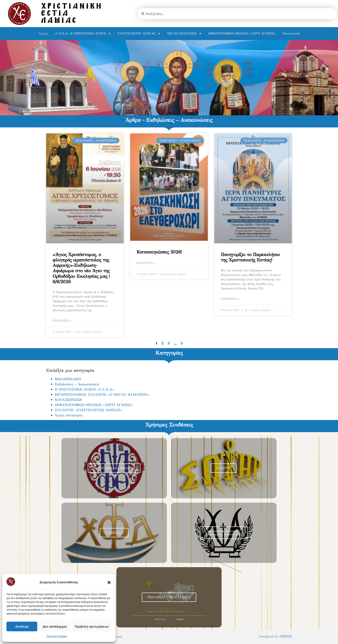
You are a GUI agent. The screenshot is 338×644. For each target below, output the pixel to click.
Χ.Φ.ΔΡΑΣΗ (114, 533)
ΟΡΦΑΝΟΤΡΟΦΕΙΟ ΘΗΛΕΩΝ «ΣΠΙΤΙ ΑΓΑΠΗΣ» (242, 33)
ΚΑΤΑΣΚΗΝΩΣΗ (68, 400)
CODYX (286, 636)
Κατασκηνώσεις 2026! (159, 252)
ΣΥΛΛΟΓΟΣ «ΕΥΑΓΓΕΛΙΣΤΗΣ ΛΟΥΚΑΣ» (88, 410)
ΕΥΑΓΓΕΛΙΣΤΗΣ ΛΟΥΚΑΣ (139, 34)
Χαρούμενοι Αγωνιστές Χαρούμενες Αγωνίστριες (224, 533)
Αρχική (43, 33)
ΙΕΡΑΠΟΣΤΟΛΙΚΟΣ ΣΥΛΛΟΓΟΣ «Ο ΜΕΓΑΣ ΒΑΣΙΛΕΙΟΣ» (102, 395)
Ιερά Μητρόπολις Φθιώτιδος (114, 468)
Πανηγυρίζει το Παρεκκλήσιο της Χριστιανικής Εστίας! (250, 257)
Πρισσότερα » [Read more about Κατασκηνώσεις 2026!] (146, 263)
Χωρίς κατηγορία (69, 415)
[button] (109, 582)
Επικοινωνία (291, 33)
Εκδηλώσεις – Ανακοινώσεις (77, 384)
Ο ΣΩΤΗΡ (224, 468)
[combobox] (237, 14)
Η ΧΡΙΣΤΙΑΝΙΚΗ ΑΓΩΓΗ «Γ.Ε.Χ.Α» (84, 389)
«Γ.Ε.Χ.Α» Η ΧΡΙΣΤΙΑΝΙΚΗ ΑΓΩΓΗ (83, 34)
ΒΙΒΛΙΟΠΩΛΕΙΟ (68, 379)
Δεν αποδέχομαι (55, 627)
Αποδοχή (22, 627)
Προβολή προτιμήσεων (92, 627)
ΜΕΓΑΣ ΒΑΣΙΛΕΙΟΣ (184, 34)
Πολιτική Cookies (57, 636)
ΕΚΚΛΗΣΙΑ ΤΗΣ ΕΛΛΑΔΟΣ (169, 597)
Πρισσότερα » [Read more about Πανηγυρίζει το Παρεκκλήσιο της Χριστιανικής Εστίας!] (230, 299)
